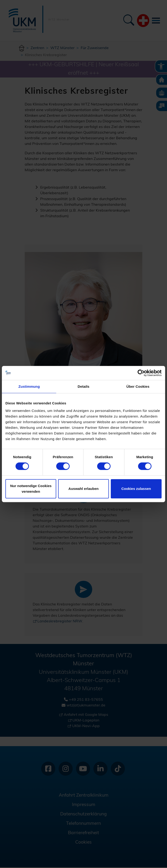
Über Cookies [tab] (138, 386)
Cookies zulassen (136, 489)
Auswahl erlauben (83, 489)
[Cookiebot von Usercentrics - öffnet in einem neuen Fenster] (141, 373)
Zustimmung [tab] (29, 386)
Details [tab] (83, 386)
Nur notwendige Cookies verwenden (31, 489)
